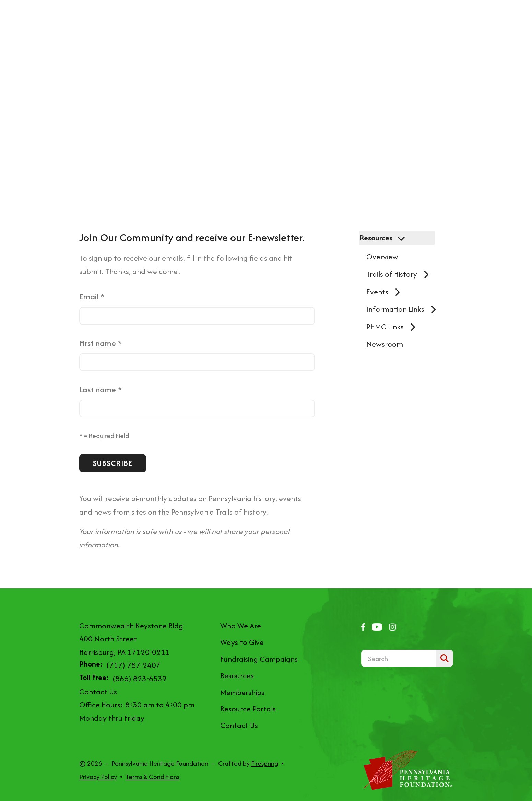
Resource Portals (248, 709)
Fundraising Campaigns (259, 659)
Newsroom (385, 344)
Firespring (265, 763)
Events (386, 292)
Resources (385, 238)
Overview (382, 257)
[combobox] (399, 658)
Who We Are (241, 626)
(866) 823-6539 (140, 679)
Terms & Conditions (152, 777)
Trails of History (400, 274)
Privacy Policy (98, 777)
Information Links (404, 309)
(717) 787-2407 (133, 665)
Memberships (242, 692)
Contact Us (98, 692)
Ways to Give (242, 642)
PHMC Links (394, 327)
